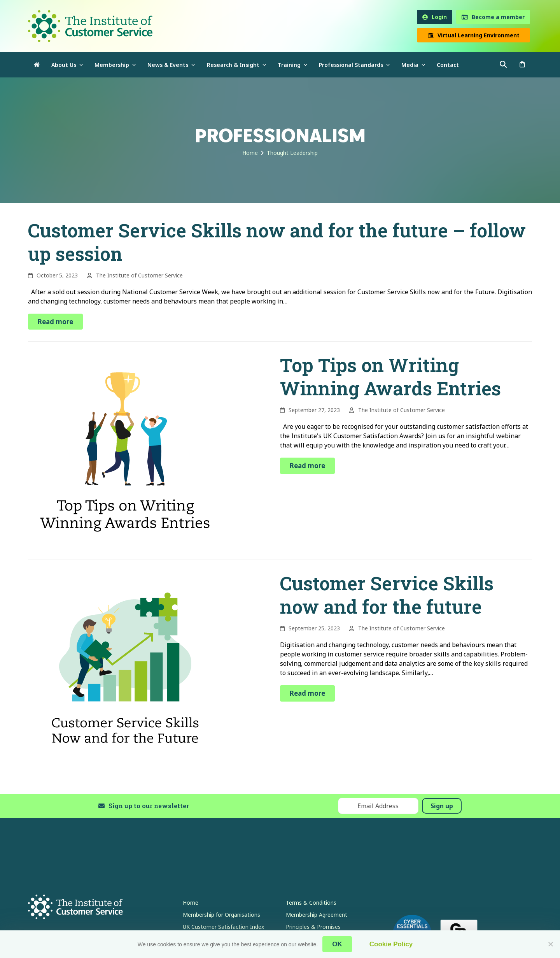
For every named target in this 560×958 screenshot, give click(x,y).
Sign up (442, 806)
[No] (550, 944)
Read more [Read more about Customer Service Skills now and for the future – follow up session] (55, 322)
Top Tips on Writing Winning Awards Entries (390, 376)
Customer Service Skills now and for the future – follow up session (277, 242)
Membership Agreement (317, 915)
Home (191, 903)
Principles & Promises (313, 927)
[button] (522, 65)
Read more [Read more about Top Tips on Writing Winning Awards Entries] (307, 466)
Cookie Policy (391, 944)
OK (337, 944)
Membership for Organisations (221, 915)
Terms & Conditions (311, 903)
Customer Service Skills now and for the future (387, 595)
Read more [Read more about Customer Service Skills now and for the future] (307, 693)
